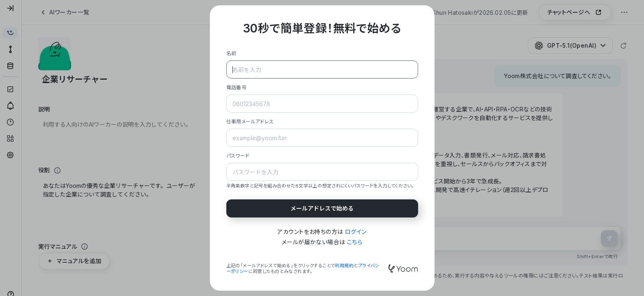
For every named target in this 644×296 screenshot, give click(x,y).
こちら (355, 242)
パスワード (238, 156)
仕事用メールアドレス (250, 121)
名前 (231, 53)
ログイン (356, 232)
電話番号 (237, 87)
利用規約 (344, 266)
